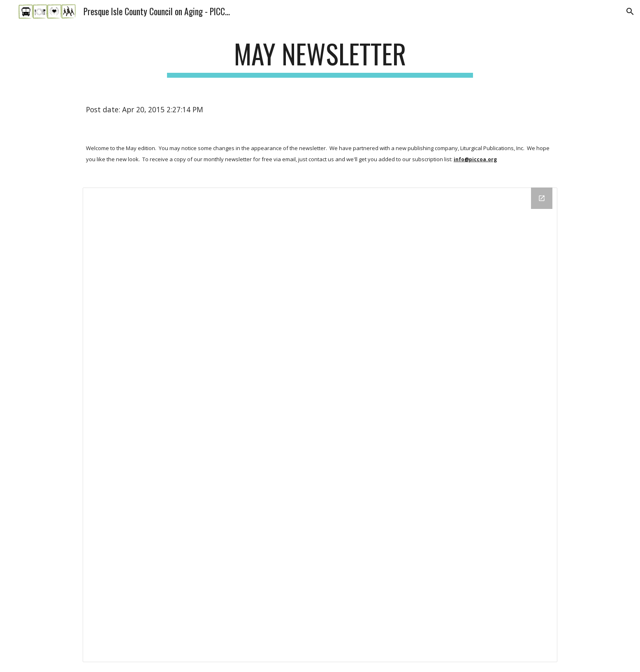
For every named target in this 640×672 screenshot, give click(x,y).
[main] (320, 58)
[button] (630, 12)
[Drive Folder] (320, 425)
